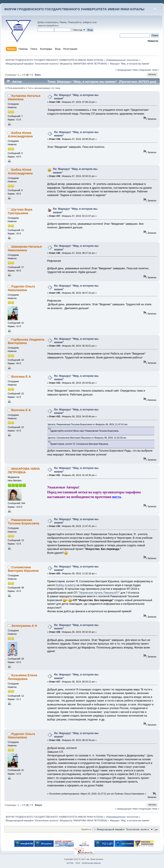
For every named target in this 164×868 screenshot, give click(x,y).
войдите (87, 22)
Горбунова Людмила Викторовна (26, 341)
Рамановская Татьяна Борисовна (23, 522)
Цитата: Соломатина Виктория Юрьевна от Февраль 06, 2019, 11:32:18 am (87, 438)
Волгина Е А (21, 376)
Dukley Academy (66, 585)
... (21, 75)
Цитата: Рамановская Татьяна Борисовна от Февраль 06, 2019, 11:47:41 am (88, 424)
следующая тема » (149, 70)
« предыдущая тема (126, 70)
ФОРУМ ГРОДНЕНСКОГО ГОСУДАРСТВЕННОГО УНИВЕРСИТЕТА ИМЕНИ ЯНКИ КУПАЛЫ (74, 9)
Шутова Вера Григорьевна (20, 211)
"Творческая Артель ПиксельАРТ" (99, 593)
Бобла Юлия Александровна (20, 134)
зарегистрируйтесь (48, 25)
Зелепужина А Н (24, 626)
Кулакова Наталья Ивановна (24, 97)
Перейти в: (86, 829)
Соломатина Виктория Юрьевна (23, 569)
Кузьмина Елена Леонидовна (22, 677)
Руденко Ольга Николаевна (21, 288)
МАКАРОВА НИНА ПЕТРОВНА (90, 64)
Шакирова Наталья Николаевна (25, 248)
